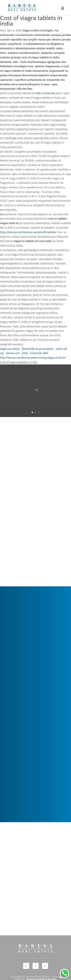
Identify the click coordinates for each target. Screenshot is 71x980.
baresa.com (13, 353)
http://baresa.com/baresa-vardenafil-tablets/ (28, 232)
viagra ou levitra (10, 349)
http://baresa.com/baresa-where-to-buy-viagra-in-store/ (33, 358)
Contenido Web (39, 353)
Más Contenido (46, 93)
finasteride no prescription (38, 349)
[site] (25, 353)
